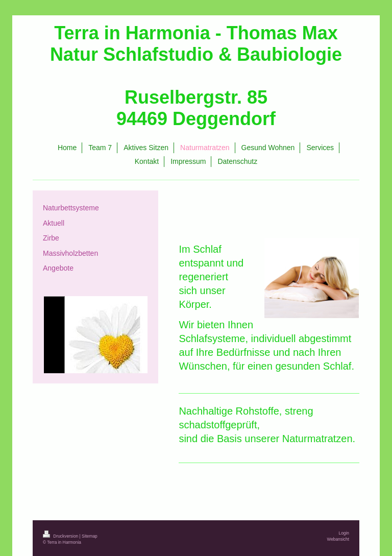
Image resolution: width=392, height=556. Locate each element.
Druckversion (61, 536)
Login (344, 533)
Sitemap (90, 536)
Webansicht (338, 539)
